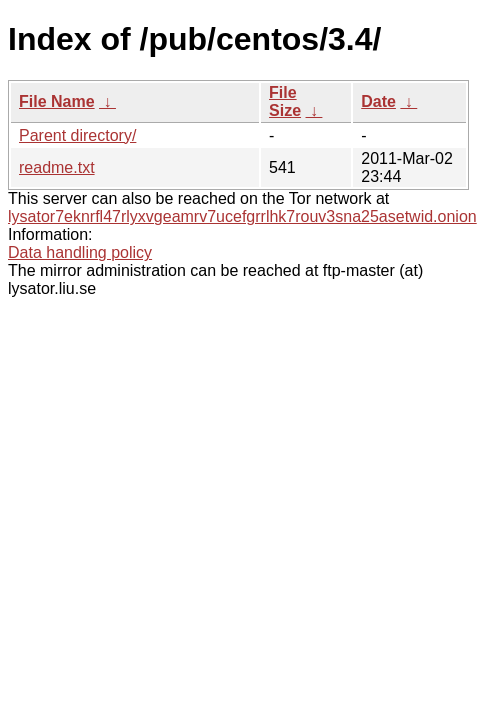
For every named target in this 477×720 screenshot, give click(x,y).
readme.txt (57, 167)
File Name (57, 101)
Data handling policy (80, 252)
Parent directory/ (77, 135)
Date (378, 101)
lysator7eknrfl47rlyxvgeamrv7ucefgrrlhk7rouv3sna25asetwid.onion (242, 216)
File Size (285, 101)
